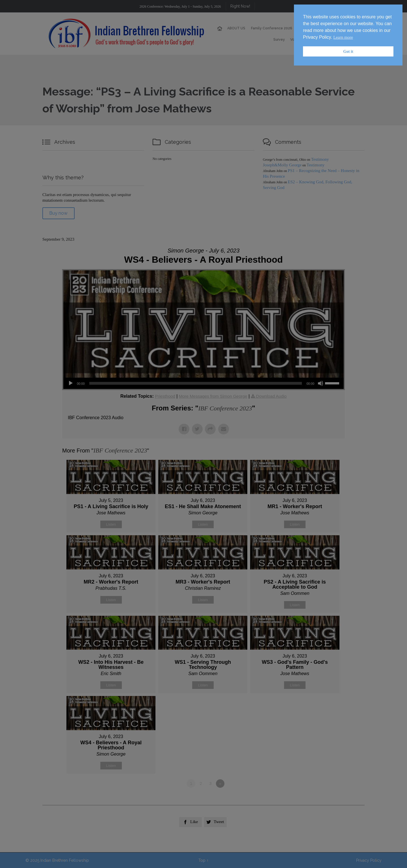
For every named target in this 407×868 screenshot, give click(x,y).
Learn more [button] (343, 37)
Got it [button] (348, 51)
